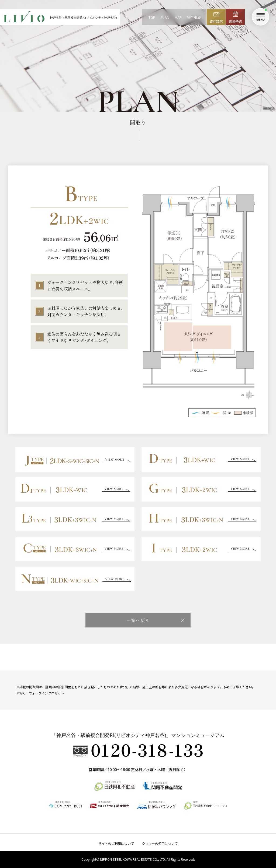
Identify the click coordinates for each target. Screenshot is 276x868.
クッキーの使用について (160, 843)
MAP (178, 17)
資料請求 (216, 21)
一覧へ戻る (138, 620)
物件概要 (194, 17)
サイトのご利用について (116, 843)
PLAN (165, 17)
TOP (152, 17)
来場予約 (235, 21)
